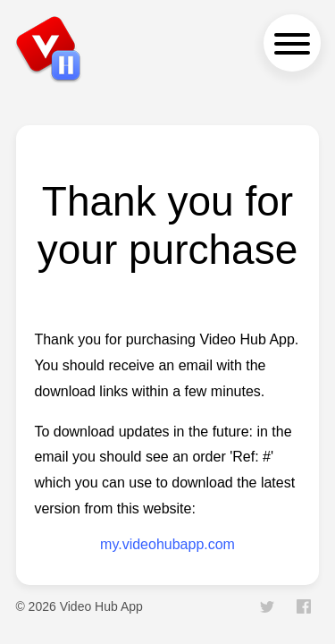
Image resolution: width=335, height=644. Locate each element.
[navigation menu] (292, 43)
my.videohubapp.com (167, 544)
